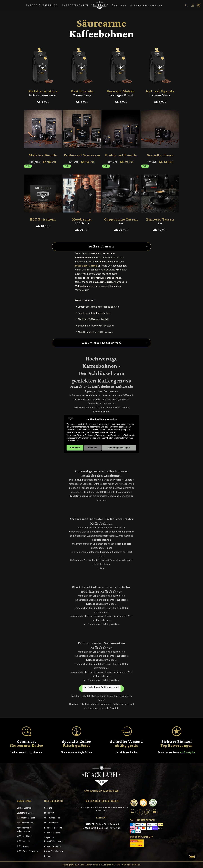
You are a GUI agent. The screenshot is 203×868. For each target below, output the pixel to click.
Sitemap (48, 856)
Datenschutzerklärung (54, 828)
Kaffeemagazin (75, 5)
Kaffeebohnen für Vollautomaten (25, 830)
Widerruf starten (51, 823)
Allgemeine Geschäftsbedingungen (54, 839)
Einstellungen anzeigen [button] (119, 448)
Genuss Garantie (24, 808)
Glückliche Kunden (146, 5)
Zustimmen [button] (75, 448)
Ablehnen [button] (92, 448)
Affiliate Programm (53, 846)
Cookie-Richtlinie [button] (97, 432)
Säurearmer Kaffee (25, 813)
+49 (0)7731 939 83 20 (107, 824)
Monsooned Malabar (26, 818)
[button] (187, 5)
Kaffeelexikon (23, 846)
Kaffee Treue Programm (27, 851)
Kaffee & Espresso (42, 5)
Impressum (49, 813)
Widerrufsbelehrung (53, 818)
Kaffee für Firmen (25, 836)
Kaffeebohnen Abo (25, 823)
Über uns (119, 5)
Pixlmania (136, 865)
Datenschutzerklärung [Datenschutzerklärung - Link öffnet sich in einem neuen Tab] (80, 427)
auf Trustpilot (187, 752)
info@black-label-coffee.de (106, 828)
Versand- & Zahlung (53, 833)
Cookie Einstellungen (53, 851)
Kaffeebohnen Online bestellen (101, 687)
